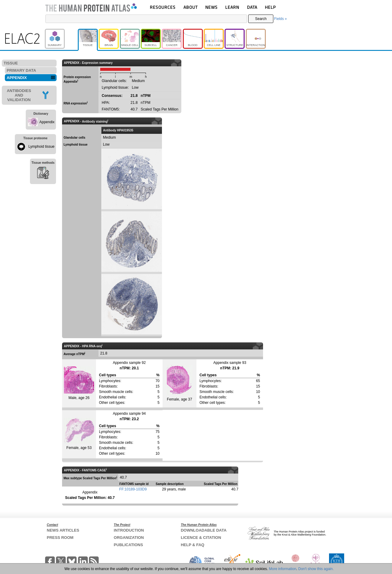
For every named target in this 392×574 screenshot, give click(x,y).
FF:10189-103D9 (133, 489)
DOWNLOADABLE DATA (204, 530)
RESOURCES (163, 7)
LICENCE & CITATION (201, 538)
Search (261, 19)
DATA (252, 7)
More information (283, 569)
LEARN (232, 7)
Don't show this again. (316, 569)
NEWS (211, 7)
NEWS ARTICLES (63, 530)
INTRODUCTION (129, 530)
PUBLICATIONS (128, 545)
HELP (270, 7)
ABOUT (191, 7)
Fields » (280, 19)
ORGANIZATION (129, 538)
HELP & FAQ (193, 545)
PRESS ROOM (60, 538)
